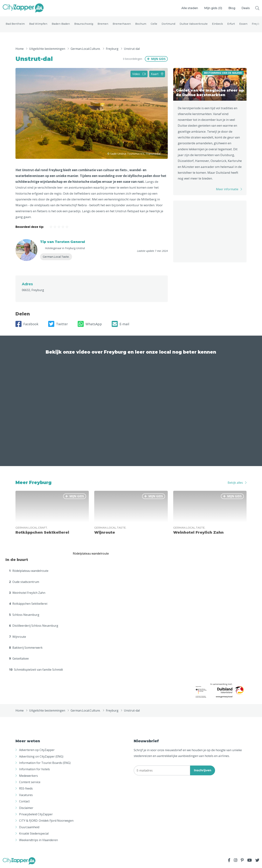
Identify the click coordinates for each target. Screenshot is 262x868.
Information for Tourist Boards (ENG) (45, 763)
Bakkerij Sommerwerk (26, 648)
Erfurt (231, 24)
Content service (30, 782)
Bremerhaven (122, 24)
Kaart (157, 74)
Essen (243, 24)
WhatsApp (90, 324)
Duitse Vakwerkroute (194, 24)
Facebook (27, 324)
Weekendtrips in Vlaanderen (38, 840)
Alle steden (190, 8)
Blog (232, 8)
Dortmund (168, 24)
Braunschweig (84, 24)
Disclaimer (26, 808)
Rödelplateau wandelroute (29, 571)
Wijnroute (18, 637)
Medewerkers (28, 776)
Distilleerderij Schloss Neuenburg (34, 626)
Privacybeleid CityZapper (36, 815)
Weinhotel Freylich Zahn (27, 593)
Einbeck (217, 24)
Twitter (58, 324)
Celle (154, 24)
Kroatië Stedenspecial (34, 834)
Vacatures (26, 795)
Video (139, 74)
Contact (24, 802)
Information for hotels (34, 770)
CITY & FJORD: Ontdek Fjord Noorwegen (46, 821)
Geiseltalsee (19, 659)
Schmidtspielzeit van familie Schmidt (36, 670)
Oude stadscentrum (24, 582)
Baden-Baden (61, 24)
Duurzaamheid (29, 827)
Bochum (141, 24)
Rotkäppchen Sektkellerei (28, 604)
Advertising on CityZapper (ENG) (41, 757)
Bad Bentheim (15, 24)
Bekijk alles (235, 483)
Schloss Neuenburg (24, 615)
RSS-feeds (26, 789)
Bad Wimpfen (38, 24)
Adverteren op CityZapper (37, 750)
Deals (246, 8)
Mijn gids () (213, 8)
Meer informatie (227, 190)
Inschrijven (203, 771)
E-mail (120, 324)
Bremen (103, 24)
